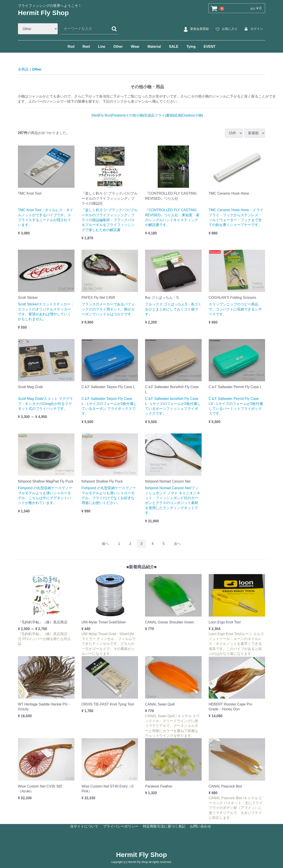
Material (154, 47)
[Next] (177, 544)
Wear (135, 47)
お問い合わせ (201, 826)
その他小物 (134, 115)
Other (118, 47)
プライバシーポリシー (121, 826)
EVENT (209, 47)
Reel (86, 47)
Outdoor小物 (192, 115)
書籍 (170, 115)
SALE (174, 47)
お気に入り (226, 29)
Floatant (118, 115)
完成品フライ (155, 115)
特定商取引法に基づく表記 (164, 826)
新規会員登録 (196, 29)
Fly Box (105, 115)
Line (102, 47)
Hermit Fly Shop (43, 13)
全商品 (23, 69)
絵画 (178, 115)
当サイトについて (84, 826)
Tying (191, 47)
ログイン (253, 29)
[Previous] (105, 544)
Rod (71, 47)
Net (95, 115)
